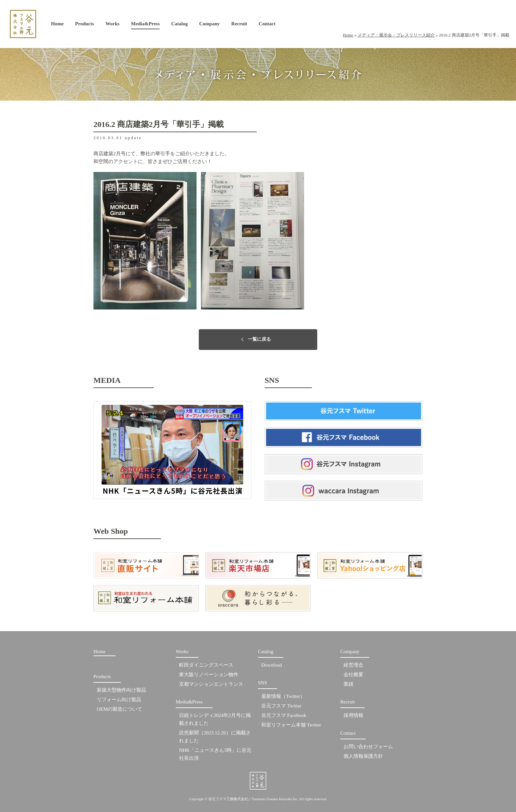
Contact (267, 25)
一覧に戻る (259, 339)
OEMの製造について (119, 709)
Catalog (179, 25)
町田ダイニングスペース (206, 665)
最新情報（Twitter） (283, 696)
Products (84, 25)
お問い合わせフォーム (368, 747)
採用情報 (353, 715)
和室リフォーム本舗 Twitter (291, 725)
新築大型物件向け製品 (121, 690)
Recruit (239, 25)
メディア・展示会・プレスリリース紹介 (396, 35)
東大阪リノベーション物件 (209, 675)
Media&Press (145, 25)
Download (272, 665)
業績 (348, 684)
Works (113, 25)
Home (57, 25)
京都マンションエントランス (211, 684)
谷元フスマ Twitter (281, 706)
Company (209, 25)
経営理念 (353, 665)
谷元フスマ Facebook (284, 715)
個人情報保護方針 (363, 756)
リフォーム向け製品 (119, 700)
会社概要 (353, 675)
